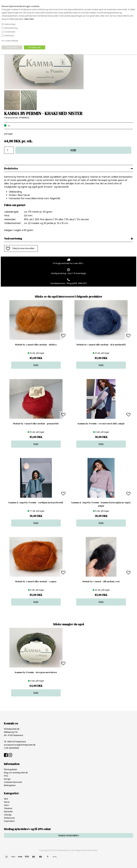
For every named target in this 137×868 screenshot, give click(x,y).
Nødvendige (10, 24)
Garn (7, 805)
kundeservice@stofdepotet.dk (20, 745)
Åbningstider (11, 769)
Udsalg (8, 815)
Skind (7, 802)
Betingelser (10, 785)
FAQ (6, 776)
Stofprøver (9, 818)
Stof (6, 799)
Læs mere (29, 19)
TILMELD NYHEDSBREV (68, 836)
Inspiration (9, 821)
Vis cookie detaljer (10, 41)
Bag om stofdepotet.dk (16, 773)
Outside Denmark (13, 782)
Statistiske (9, 36)
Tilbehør (8, 808)
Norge (7, 779)
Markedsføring (11, 28)
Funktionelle (10, 32)
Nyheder (8, 812)
